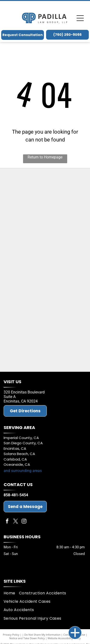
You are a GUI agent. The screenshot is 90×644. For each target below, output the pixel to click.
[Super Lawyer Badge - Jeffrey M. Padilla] (45, 207)
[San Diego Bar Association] (45, 283)
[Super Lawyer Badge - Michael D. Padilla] (45, 232)
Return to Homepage (45, 157)
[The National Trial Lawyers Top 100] (45, 358)
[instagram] (24, 522)
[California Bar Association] (45, 257)
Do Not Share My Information (42, 635)
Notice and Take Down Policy (27, 638)
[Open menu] (80, 18)
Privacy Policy (11, 635)
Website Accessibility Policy (64, 638)
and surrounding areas (23, 471)
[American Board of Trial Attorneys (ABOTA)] (45, 308)
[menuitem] (11, 593)
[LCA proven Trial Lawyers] (45, 182)
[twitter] (16, 522)
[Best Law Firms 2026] (45, 333)
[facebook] (7, 522)
